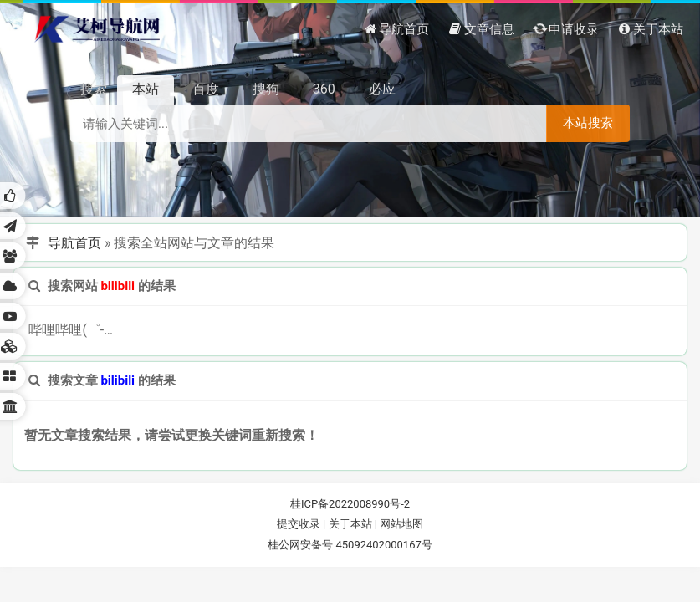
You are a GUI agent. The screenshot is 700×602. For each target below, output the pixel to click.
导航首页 (74, 243)
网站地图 (401, 524)
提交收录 (299, 524)
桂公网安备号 (301, 545)
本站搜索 (588, 122)
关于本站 (350, 524)
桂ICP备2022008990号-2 (350, 504)
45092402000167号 (383, 545)
